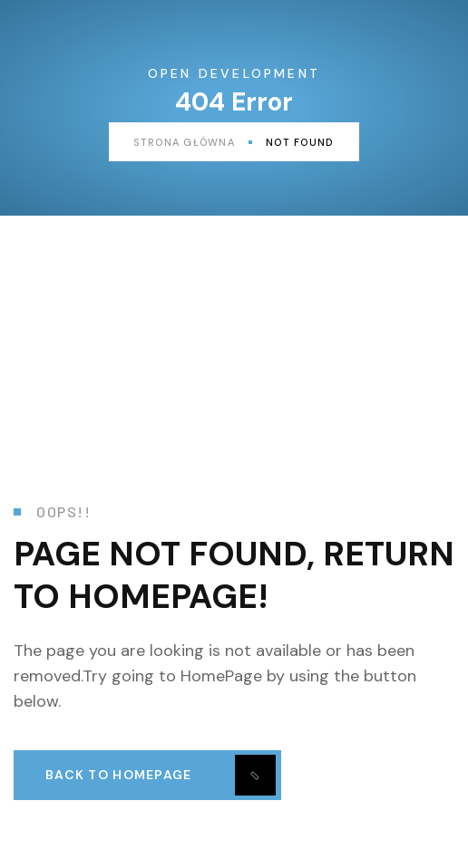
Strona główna (193, 142)
